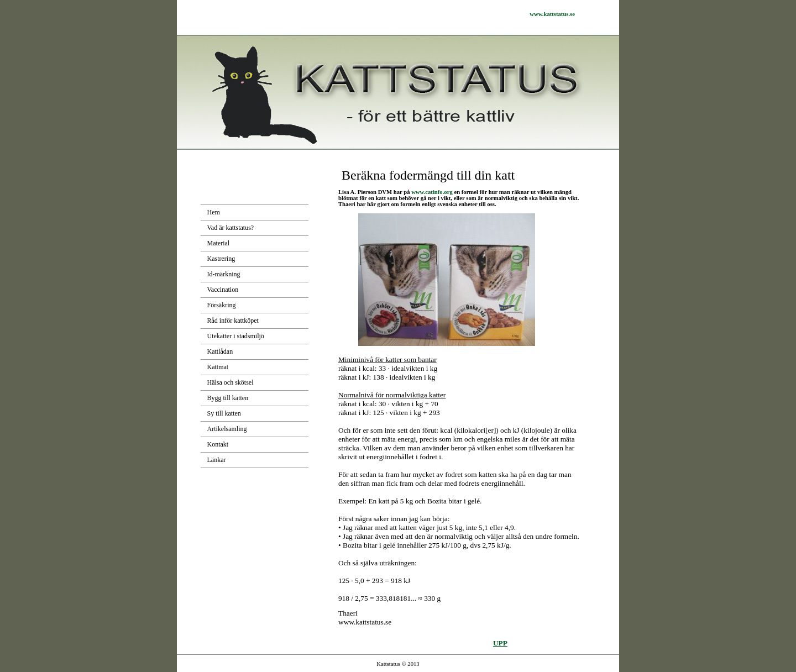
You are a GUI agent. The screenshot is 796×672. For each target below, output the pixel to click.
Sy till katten (224, 413)
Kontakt (218, 444)
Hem (214, 212)
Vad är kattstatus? (231, 228)
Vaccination (223, 290)
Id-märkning (224, 274)
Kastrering (221, 259)
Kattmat (218, 367)
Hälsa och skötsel (231, 382)
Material (219, 243)
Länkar (217, 460)
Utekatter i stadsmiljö (236, 336)
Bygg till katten (228, 398)
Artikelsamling (227, 429)
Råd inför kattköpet (233, 321)
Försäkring (222, 305)
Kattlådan (220, 351)
